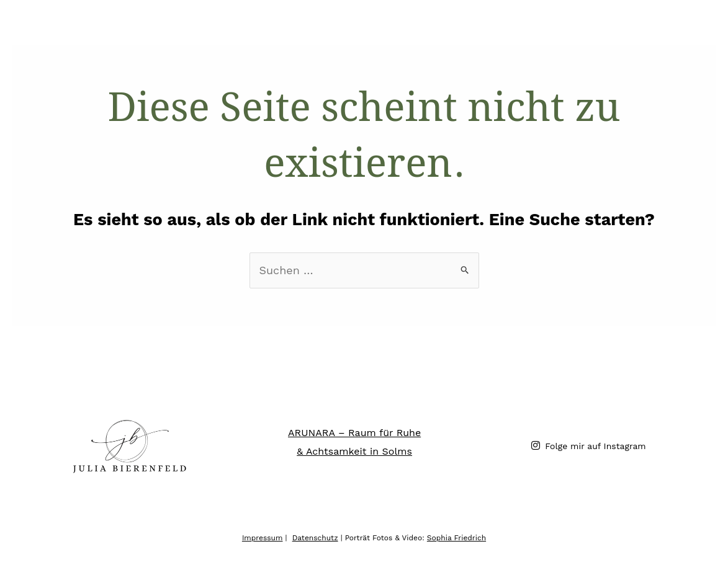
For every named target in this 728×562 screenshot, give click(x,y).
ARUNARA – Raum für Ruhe (354, 433)
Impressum (263, 538)
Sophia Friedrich (456, 538)
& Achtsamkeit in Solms (354, 451)
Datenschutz (315, 538)
